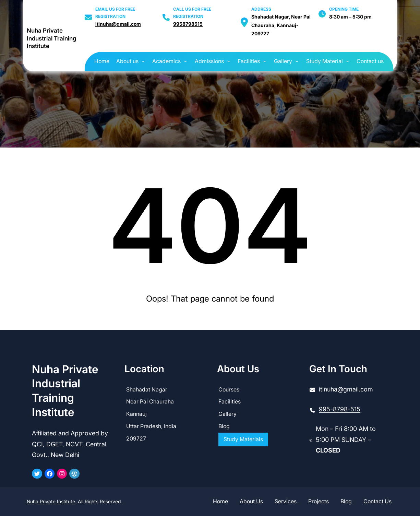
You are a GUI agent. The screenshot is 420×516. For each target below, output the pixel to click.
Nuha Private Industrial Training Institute (52, 39)
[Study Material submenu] (348, 61)
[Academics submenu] (185, 61)
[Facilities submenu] (265, 61)
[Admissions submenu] (229, 61)
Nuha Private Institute (51, 501)
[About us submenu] (143, 61)
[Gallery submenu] (297, 61)
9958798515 (188, 24)
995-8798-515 (340, 409)
